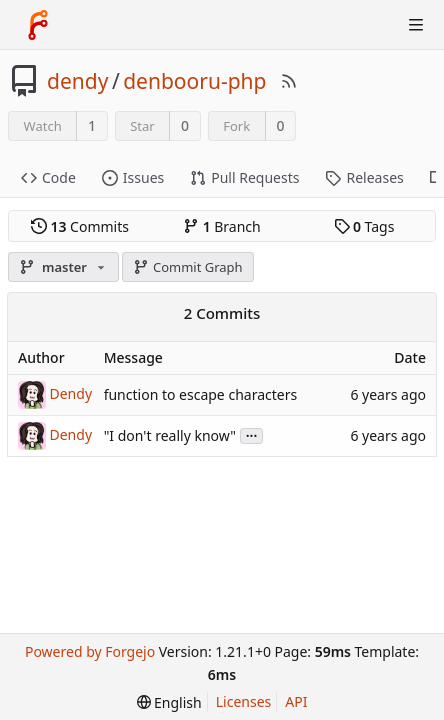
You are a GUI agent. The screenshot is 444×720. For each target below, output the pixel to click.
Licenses (244, 701)
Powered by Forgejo (90, 651)
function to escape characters (201, 394)
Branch (222, 226)
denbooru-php (194, 81)
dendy (77, 81)
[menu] (169, 702)
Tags (364, 226)
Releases (364, 177)
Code (48, 177)
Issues (133, 177)
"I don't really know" (170, 435)
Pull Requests (244, 177)
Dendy (71, 392)
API (296, 701)
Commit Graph (187, 267)
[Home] (38, 25)
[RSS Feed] (289, 81)
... (252, 434)
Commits (80, 226)
